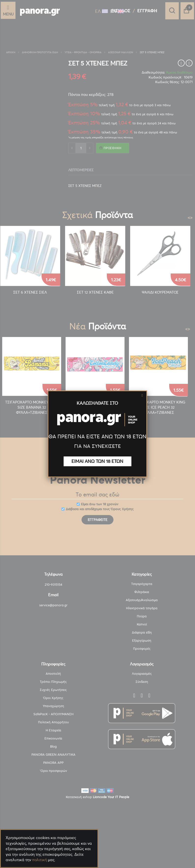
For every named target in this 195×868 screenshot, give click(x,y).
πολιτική (40, 860)
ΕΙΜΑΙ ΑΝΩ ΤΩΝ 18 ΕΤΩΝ (97, 461)
